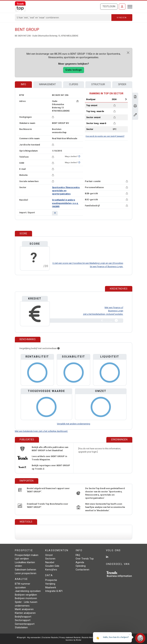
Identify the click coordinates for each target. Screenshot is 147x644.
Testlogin (109, 6)
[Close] (128, 53)
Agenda (80, 562)
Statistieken (21, 628)
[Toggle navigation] (129, 6)
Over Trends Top (85, 559)
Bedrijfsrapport (23, 617)
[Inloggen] (122, 7)
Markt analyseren (24, 609)
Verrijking (50, 584)
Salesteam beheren (25, 570)
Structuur (98, 84)
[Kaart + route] (77, 101)
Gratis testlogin (74, 70)
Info (23, 84)
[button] (55, 213)
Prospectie (51, 580)
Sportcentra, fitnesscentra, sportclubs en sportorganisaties (66, 191)
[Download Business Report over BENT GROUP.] (135, 97)
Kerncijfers (51, 570)
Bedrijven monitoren (26, 598)
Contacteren (82, 570)
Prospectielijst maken (27, 555)
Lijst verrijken (22, 559)
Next (126, 99)
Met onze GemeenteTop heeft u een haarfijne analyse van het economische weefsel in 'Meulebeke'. (105, 507)
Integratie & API (54, 591)
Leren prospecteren (26, 573)
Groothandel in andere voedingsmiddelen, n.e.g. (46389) (65, 203)
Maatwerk (51, 588)
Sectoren (50, 559)
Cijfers (74, 84)
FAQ (78, 555)
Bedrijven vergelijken (26, 595)
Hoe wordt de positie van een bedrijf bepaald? (105, 136)
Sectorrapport (23, 620)
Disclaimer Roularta (50, 638)
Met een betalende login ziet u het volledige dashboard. (41, 431)
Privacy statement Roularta (70, 638)
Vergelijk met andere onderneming (73, 424)
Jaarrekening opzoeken (28, 591)
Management (48, 84)
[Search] (63, 18)
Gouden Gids (52, 566)
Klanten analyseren (25, 613)
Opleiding (81, 566)
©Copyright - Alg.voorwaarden (29, 638)
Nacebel (50, 562)
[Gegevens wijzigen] (135, 115)
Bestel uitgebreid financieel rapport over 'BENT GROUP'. (48, 490)
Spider (122, 84)
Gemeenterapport (25, 624)
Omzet (49, 555)
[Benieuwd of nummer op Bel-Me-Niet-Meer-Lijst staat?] (79, 156)
